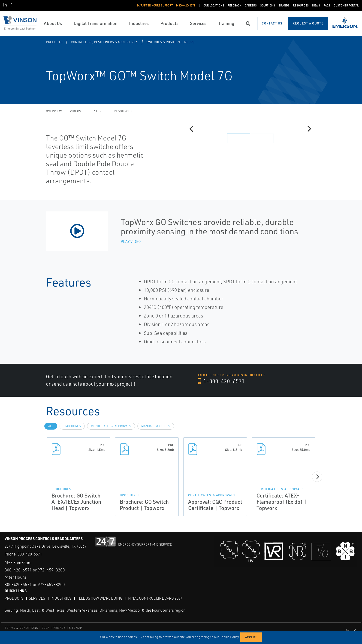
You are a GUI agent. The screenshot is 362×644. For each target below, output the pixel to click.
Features (98, 111)
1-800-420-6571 (221, 381)
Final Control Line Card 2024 (155, 598)
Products (54, 42)
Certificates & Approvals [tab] (111, 426)
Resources (123, 111)
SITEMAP (75, 628)
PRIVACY (59, 628)
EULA (46, 628)
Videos (76, 111)
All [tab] (51, 426)
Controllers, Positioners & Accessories (104, 42)
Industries (61, 598)
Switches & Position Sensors (170, 42)
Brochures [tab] (72, 426)
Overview (54, 111)
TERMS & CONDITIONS (22, 628)
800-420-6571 (30, 554)
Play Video (131, 241)
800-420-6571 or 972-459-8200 (35, 570)
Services (37, 598)
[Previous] (192, 129)
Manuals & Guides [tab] (156, 426)
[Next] (309, 129)
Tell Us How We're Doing (100, 598)
